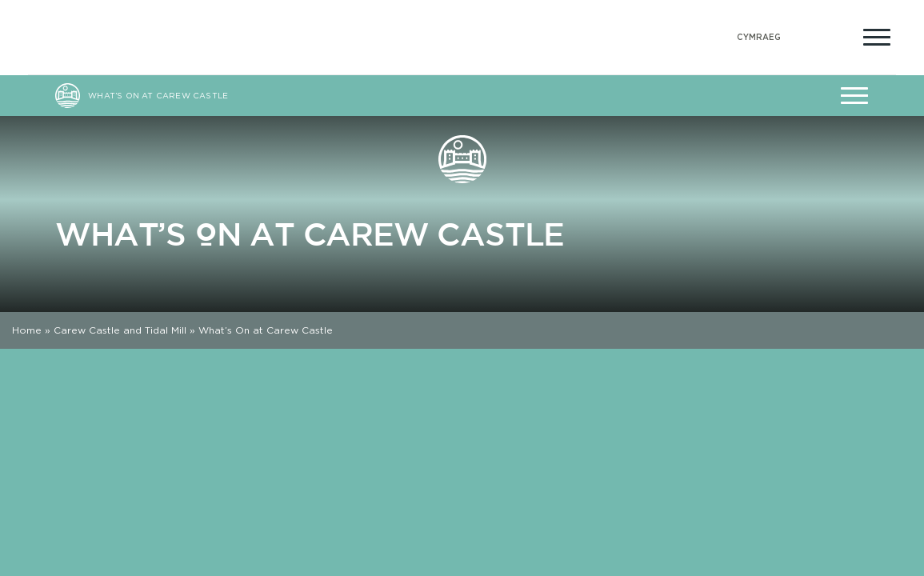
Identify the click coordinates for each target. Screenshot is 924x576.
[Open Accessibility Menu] (838, 35)
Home (27, 330)
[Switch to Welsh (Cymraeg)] (759, 38)
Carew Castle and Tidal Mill (120, 330)
